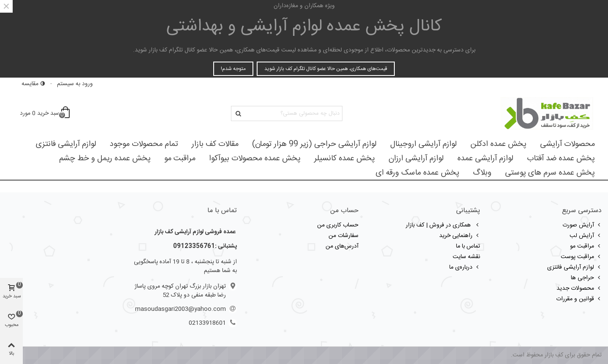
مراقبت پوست (581, 257)
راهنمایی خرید (460, 236)
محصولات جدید (579, 289)
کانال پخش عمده (304, 27)
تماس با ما (468, 246)
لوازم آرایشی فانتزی (66, 144)
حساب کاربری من (338, 225)
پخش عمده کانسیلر (345, 159)
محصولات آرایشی (567, 144)
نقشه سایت (466, 257)
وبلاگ (482, 173)
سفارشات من (343, 236)
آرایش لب (586, 236)
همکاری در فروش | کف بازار (443, 225)
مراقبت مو (180, 159)
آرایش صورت (582, 225)
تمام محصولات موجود (144, 144)
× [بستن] (6, 6)
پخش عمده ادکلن (498, 144)
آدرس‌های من (342, 246)
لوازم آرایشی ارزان (416, 159)
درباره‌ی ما (465, 267)
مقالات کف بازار (215, 144)
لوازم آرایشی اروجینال (423, 144)
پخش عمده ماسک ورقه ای (418, 173)
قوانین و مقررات (579, 299)
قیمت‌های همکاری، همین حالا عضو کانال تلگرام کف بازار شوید (326, 69)
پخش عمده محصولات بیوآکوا (255, 159)
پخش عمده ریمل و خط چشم (105, 159)
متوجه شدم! (233, 69)
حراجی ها (586, 278)
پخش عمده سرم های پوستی (550, 173)
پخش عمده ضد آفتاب (561, 159)
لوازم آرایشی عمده (485, 159)
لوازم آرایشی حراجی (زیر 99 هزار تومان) (314, 144)
